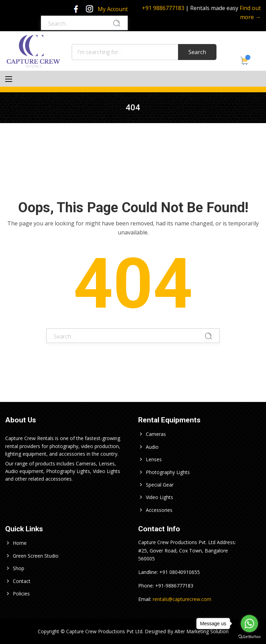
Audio (152, 447)
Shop (19, 568)
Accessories (159, 510)
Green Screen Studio (36, 556)
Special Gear (160, 485)
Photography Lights (168, 472)
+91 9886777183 (163, 8)
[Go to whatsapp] (249, 624)
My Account (113, 9)
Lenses (154, 459)
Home (20, 543)
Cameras (156, 434)
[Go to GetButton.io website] (249, 637)
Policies (21, 594)
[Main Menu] (9, 79)
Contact (22, 581)
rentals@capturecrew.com (182, 599)
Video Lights (159, 497)
